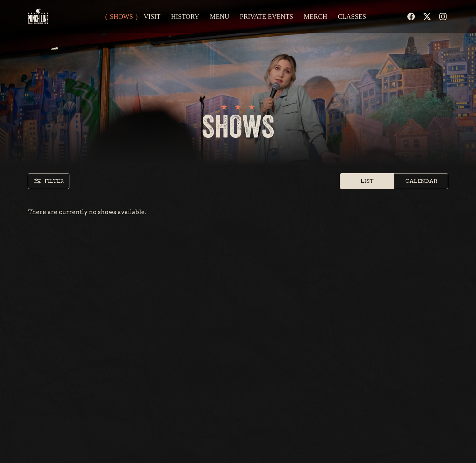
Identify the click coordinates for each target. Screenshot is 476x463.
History (185, 17)
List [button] (367, 181)
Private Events (267, 17)
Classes (352, 17)
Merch (316, 17)
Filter (49, 181)
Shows (121, 17)
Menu (220, 17)
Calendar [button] (421, 181)
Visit (152, 17)
